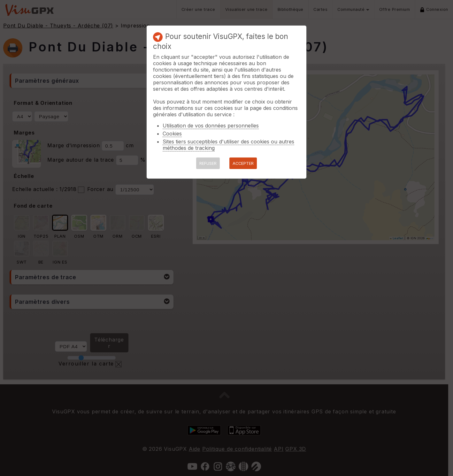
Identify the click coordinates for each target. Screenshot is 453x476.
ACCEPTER (243, 163)
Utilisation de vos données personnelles (211, 126)
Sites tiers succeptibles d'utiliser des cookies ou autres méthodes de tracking (228, 145)
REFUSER (208, 163)
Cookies (172, 134)
